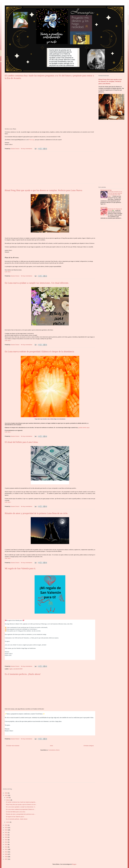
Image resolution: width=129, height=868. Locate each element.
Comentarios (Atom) (54, 750)
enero (8, 822)
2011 (6, 849)
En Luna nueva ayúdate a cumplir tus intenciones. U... (21, 807)
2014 (6, 842)
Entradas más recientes (13, 746)
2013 (6, 845)
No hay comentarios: (27, 149)
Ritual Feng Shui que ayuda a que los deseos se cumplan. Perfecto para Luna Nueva (44, 190)
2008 (6, 857)
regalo (11, 669)
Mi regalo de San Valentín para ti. (20, 568)
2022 (6, 830)
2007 (6, 859)
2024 (6, 825)
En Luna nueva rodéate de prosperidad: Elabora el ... (21, 809)
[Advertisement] (50, 169)
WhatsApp (32, 140)
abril (8, 798)
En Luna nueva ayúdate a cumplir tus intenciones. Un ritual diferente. (37, 283)
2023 (6, 828)
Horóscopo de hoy (106, 190)
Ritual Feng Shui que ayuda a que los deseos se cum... (21, 804)
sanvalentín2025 (18, 669)
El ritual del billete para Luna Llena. (22, 442)
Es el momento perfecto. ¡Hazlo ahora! (23, 674)
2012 (6, 847)
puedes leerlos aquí (84, 428)
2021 (6, 832)
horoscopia (104, 207)
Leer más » (8, 272)
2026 (6, 793)
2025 (6, 795)
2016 (6, 837)
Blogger (74, 864)
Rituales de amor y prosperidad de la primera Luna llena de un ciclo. (36, 513)
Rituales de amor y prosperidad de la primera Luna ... (21, 814)
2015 (6, 840)
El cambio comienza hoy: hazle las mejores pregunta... (21, 802)
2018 (6, 835)
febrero (8, 800)
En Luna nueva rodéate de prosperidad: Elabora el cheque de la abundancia (39, 351)
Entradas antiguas (89, 746)
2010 (6, 852)
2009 (6, 854)
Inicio (51, 746)
